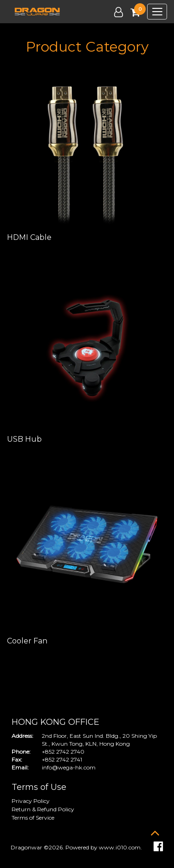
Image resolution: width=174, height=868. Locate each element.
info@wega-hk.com (69, 767)
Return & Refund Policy (43, 809)
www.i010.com (120, 847)
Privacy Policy (31, 801)
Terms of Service (33, 818)
